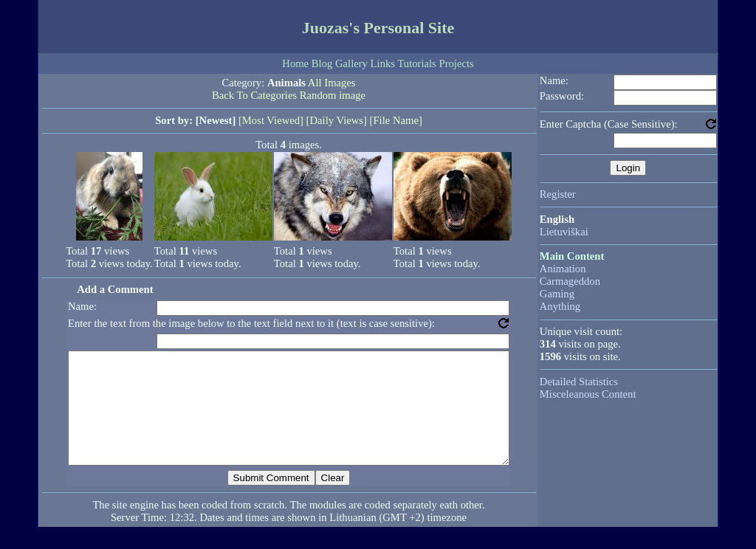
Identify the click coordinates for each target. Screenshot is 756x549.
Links (383, 63)
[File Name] (396, 120)
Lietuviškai (564, 232)
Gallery (351, 63)
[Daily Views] (337, 120)
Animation (563, 269)
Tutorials (416, 63)
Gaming (557, 294)
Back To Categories (254, 95)
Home (295, 63)
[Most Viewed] (271, 120)
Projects (456, 63)
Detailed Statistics (579, 381)
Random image (333, 95)
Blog (322, 63)
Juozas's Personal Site (378, 28)
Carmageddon (570, 281)
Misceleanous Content (588, 394)
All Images (332, 83)
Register (558, 194)
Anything (560, 306)
